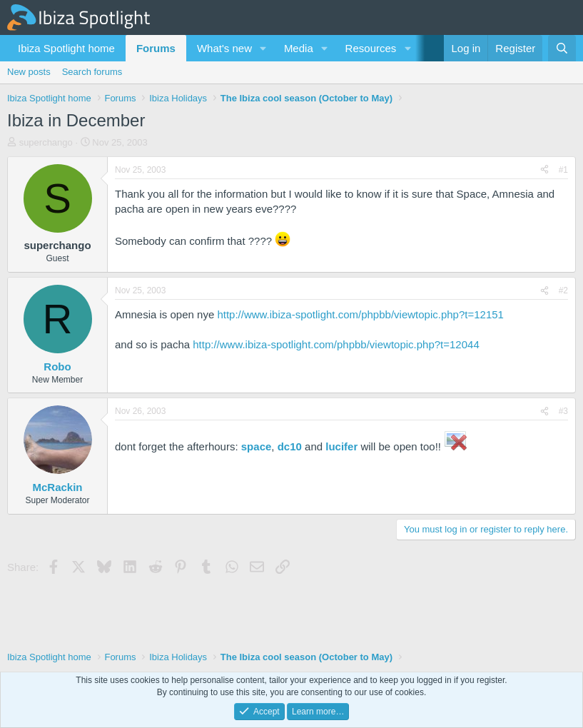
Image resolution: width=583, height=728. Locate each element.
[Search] (562, 48)
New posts (29, 72)
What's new (224, 48)
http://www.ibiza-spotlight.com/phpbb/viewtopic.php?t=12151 (360, 314)
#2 (563, 290)
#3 (563, 411)
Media (299, 48)
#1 (563, 170)
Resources (371, 48)
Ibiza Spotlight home (66, 48)
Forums (156, 48)
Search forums (92, 72)
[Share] (544, 170)
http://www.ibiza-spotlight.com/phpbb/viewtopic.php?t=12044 (336, 344)
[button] (263, 48)
